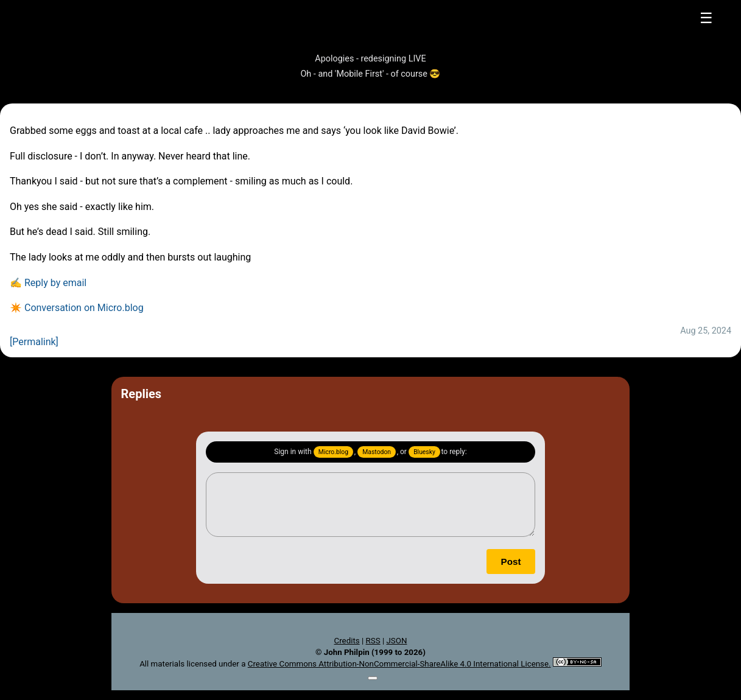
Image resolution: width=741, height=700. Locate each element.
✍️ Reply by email (48, 283)
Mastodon (377, 452)
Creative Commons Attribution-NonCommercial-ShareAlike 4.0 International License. (399, 664)
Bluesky (424, 452)
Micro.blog (333, 452)
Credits (347, 641)
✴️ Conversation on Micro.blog (77, 308)
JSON (396, 641)
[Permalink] (34, 342)
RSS (373, 641)
